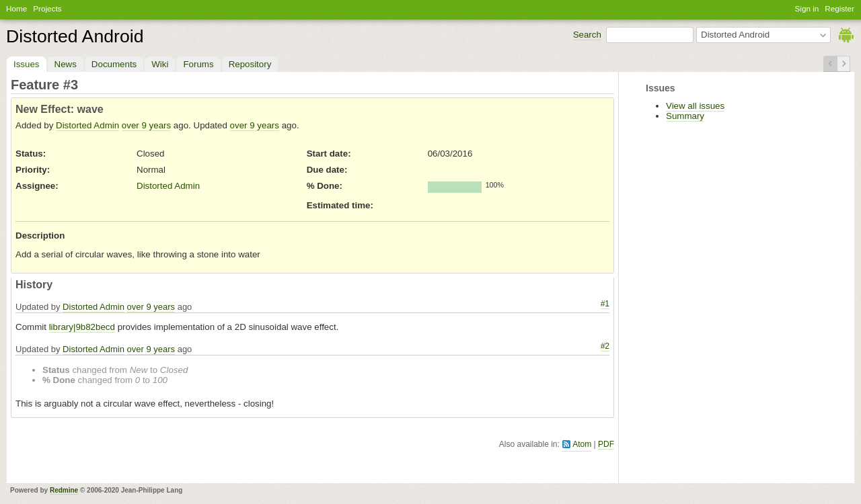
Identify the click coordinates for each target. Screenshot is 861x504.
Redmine (64, 490)
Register (839, 8)
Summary (685, 116)
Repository (250, 64)
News (66, 64)
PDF (606, 444)
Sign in (807, 8)
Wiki (160, 64)
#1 (605, 304)
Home (16, 8)
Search (587, 35)
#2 (605, 346)
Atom (582, 444)
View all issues (695, 106)
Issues (27, 64)
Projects (47, 8)
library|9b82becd (82, 327)
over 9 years (146, 125)
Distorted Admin (87, 125)
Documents (114, 64)
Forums (198, 64)
